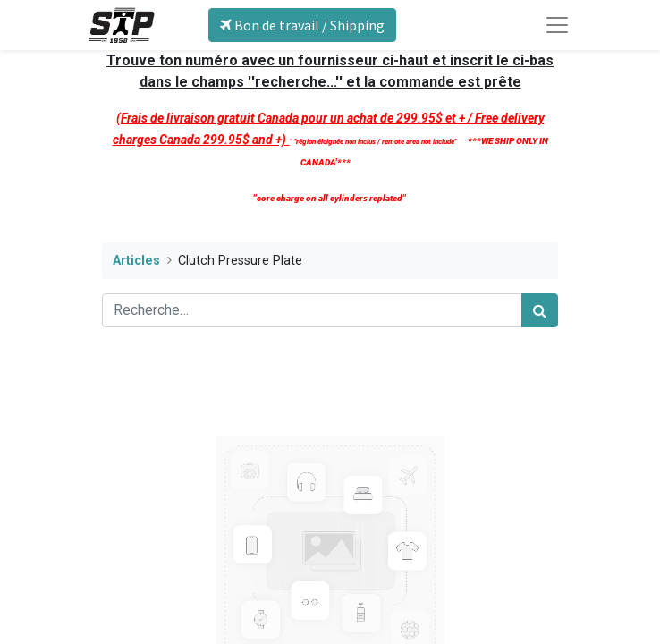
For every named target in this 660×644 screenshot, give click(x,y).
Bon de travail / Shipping (302, 25)
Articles (136, 261)
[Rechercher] (540, 310)
